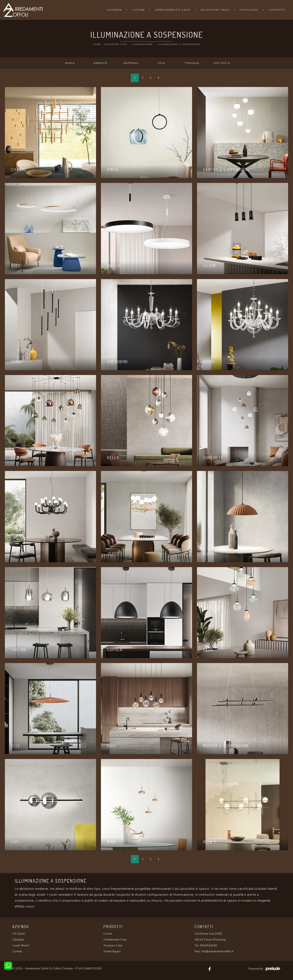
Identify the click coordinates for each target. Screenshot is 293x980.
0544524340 (208, 946)
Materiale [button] (131, 63)
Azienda (115, 10)
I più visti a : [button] (222, 63)
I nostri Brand (20, 946)
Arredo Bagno (112, 951)
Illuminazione (143, 44)
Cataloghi (249, 10)
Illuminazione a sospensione (179, 44)
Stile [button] (161, 63)
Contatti (277, 10)
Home (97, 44)
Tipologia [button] (192, 63)
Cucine (139, 10)
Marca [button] (70, 63)
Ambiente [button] (100, 63)
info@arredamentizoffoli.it (217, 951)
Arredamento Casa (173, 10)
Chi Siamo (19, 934)
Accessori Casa (215, 10)
